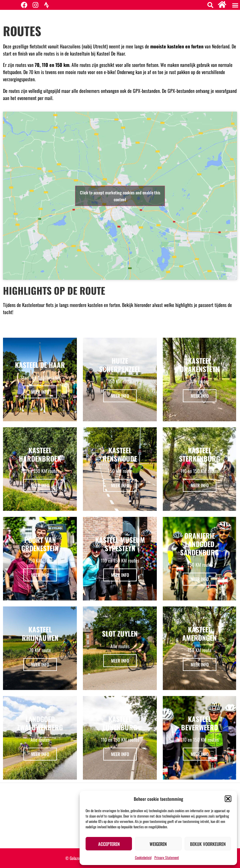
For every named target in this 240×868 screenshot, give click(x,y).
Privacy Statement (167, 857)
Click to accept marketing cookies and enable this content (120, 196)
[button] (228, 799)
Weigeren (158, 844)
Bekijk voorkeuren (208, 844)
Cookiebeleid (143, 857)
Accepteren (109, 844)
